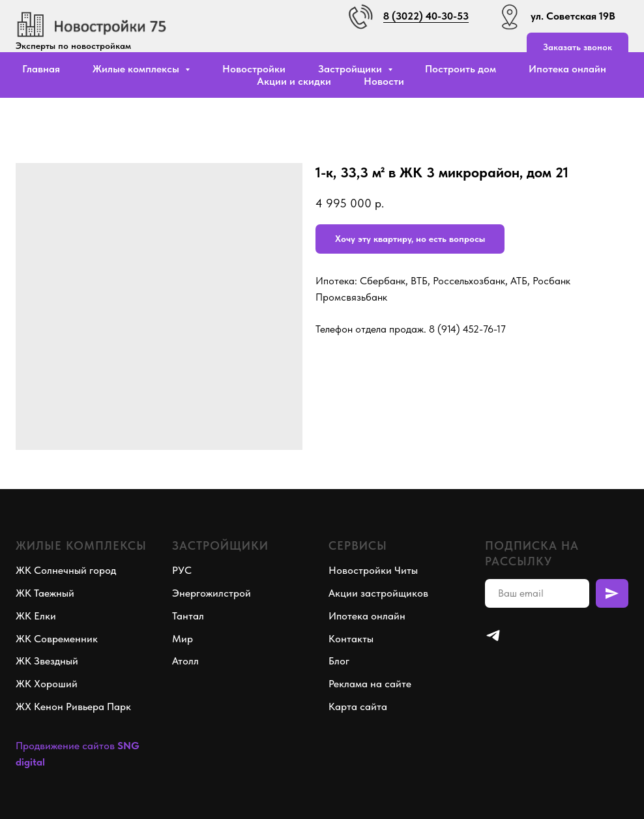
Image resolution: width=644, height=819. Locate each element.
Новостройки (254, 69)
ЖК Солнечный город (66, 570)
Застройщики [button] (351, 69)
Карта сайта (358, 707)
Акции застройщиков (378, 593)
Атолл (185, 661)
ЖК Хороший (47, 684)
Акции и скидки (294, 81)
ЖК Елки (36, 616)
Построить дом (461, 69)
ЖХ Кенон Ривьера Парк (73, 707)
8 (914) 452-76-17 (467, 329)
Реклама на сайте (370, 684)
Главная (41, 69)
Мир (183, 639)
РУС (182, 570)
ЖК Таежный (45, 593)
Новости (384, 81)
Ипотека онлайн (567, 69)
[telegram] (493, 635)
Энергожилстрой (212, 593)
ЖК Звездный (47, 661)
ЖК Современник (57, 639)
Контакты (351, 639)
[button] (578, 47)
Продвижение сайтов (65, 746)
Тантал (188, 616)
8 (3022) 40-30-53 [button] (426, 16)
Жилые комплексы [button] (137, 69)
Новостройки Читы (373, 570)
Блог (339, 661)
